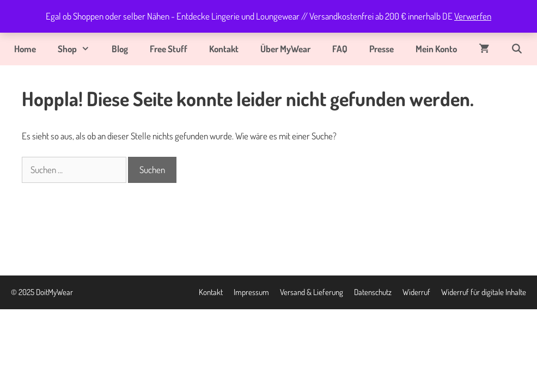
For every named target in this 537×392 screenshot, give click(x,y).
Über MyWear (285, 49)
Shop (79, 49)
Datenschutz (373, 292)
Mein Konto (436, 49)
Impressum (251, 292)
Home (25, 49)
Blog (120, 49)
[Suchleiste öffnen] (517, 49)
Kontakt (224, 49)
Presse (382, 49)
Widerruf (416, 292)
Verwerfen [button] (473, 16)
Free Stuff (169, 49)
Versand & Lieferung (312, 292)
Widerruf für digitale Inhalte (484, 292)
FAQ (340, 49)
